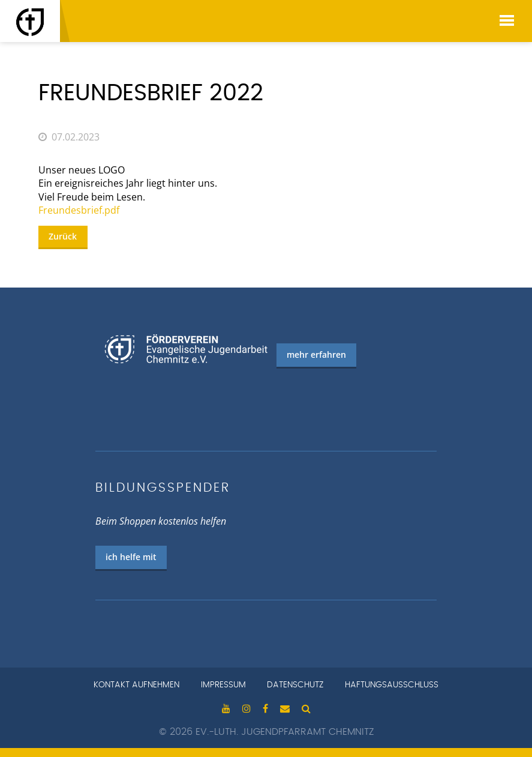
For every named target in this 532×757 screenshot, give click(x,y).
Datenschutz (295, 685)
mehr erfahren (316, 354)
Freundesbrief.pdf (79, 210)
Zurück (63, 236)
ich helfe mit (131, 557)
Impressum (223, 685)
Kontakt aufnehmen (136, 685)
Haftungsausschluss (392, 685)
